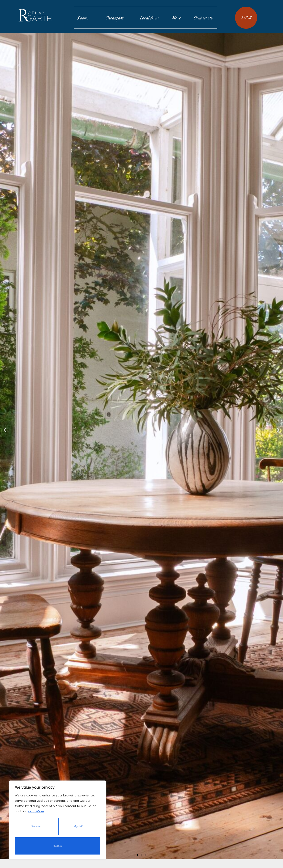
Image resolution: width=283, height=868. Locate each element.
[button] (138, 855)
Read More (36, 812)
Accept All (57, 846)
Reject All (78, 826)
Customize (35, 826)
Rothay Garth (35, 15)
